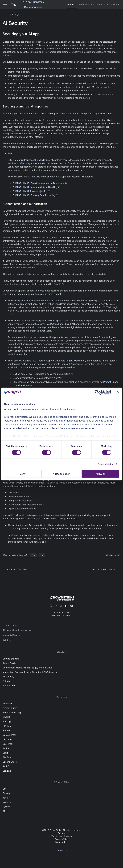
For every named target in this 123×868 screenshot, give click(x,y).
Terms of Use (62, 839)
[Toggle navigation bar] (4, 4)
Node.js (7, 802)
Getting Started (11, 659)
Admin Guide (9, 663)
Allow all (100, 474)
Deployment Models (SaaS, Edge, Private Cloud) (28, 668)
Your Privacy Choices (62, 836)
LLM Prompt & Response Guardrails (26, 160)
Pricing (7, 640)
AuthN (59, 378)
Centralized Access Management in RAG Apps (37, 321)
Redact (6, 717)
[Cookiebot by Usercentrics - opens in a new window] (97, 392)
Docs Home (10, 625)
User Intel (8, 744)
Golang (6, 793)
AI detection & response (17, 630)
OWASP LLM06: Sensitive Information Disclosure (40, 183)
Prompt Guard (10, 708)
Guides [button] (71, 4)
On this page (12, 14)
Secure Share (10, 762)
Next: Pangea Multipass (106, 569)
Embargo (7, 721)
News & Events (12, 635)
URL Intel (7, 739)
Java (5, 798)
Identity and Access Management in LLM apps (37, 301)
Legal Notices (62, 842)
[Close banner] (118, 392)
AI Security (8, 677)
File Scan (7, 757)
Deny (23, 474)
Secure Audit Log (12, 712)
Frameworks (9, 686)
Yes (33, 555)
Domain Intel (9, 735)
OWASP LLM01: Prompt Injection (31, 191)
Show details (105, 464)
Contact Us (62, 850)
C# (4, 789)
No (42, 555)
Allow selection (61, 474)
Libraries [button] (96, 4)
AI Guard (26, 385)
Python (6, 807)
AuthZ (68, 374)
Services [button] (83, 4)
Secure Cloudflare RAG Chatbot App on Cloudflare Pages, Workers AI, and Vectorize (57, 361)
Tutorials (7, 681)
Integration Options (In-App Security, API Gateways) (30, 672)
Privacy (61, 833)
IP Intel (6, 730)
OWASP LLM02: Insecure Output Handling (37, 187)
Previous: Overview (15, 569)
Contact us (113, 555)
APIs (5, 811)
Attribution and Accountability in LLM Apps (35, 525)
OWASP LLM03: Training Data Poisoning (35, 195)
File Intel (7, 726)
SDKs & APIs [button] (111, 4)
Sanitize (7, 771)
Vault (5, 753)
